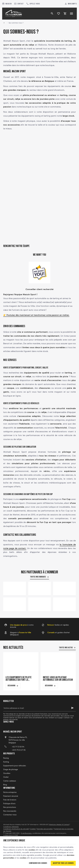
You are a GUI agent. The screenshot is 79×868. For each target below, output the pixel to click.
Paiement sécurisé (11, 796)
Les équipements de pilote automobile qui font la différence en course (19, 679)
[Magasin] (7, 4)
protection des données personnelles (47, 716)
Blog (5, 785)
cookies (32, 850)
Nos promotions (10, 807)
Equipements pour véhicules (15, 766)
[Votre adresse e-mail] (39, 708)
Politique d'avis (9, 804)
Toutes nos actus (66, 648)
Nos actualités (13, 648)
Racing (6, 758)
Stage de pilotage (11, 769)
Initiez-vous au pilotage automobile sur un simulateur (58, 679)
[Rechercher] (52, 14)
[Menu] (72, 14)
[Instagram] (18, 728)
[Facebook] (6, 728)
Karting (6, 762)
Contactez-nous (10, 815)
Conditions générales (11, 827)
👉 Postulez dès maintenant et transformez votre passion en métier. (36, 315)
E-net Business (26, 833)
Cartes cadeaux (10, 781)
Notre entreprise (10, 792)
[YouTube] (12, 728)
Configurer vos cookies (38, 863)
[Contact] (19, 4)
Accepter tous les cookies (63, 863)
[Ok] (72, 708)
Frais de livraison (10, 800)
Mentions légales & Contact (59, 825)
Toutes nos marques (38, 577)
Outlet (6, 777)
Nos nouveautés (10, 811)
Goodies (7, 773)
